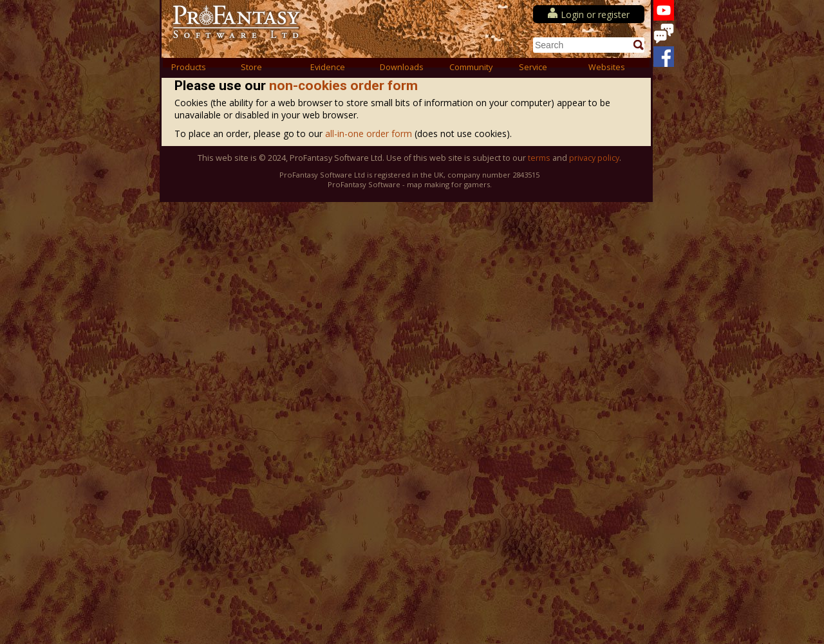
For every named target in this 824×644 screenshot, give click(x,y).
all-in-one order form (370, 133)
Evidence (328, 67)
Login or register (595, 14)
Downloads (402, 67)
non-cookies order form (343, 86)
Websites (607, 67)
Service (533, 67)
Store (251, 67)
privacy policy (594, 158)
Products (189, 67)
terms (539, 158)
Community (471, 67)
